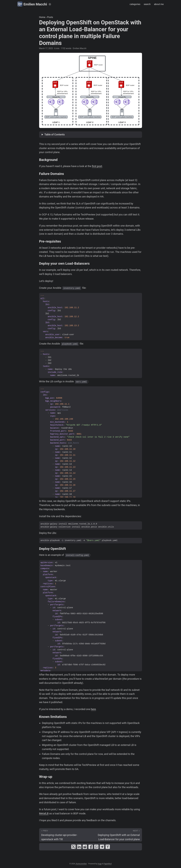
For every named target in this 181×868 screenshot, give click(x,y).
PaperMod (108, 864)
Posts (50, 17)
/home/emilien (81, 864)
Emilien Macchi (32, 4)
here (93, 709)
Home (42, 17)
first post (97, 166)
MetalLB (44, 813)
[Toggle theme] (50, 4)
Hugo (100, 864)
